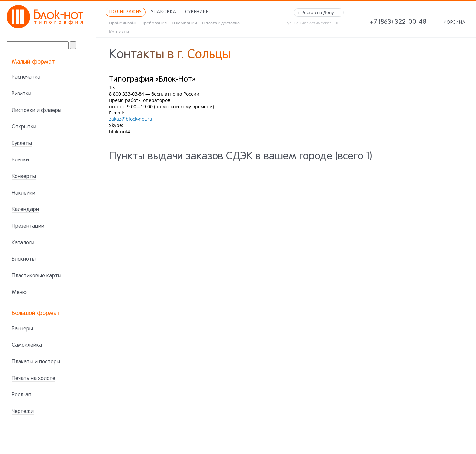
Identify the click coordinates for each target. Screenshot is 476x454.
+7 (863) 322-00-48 (398, 22)
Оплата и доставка (221, 23)
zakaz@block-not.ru (131, 119)
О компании (184, 23)
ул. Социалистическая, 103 (314, 23)
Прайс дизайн (123, 23)
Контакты (119, 32)
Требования (154, 23)
